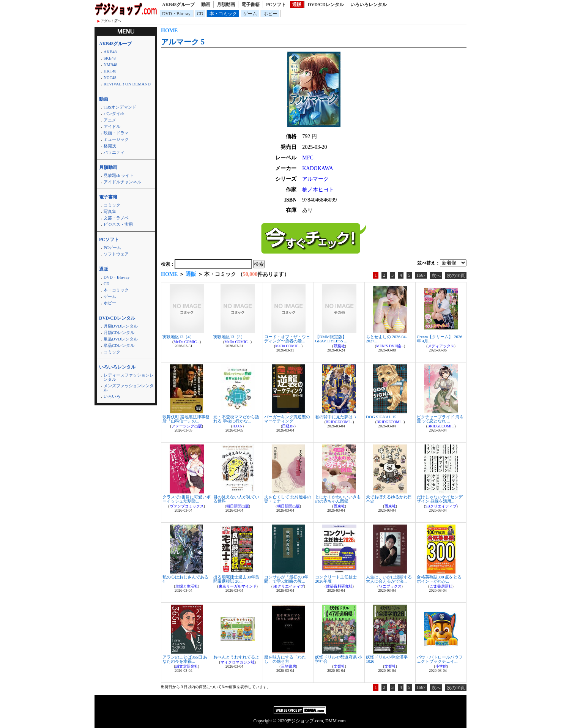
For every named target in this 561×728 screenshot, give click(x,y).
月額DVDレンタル (121, 326)
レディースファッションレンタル (129, 377)
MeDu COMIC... (186, 342)
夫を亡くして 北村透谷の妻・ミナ (288, 499)
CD (200, 14)
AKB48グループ (178, 5)
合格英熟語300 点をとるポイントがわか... (439, 579)
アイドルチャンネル (122, 182)
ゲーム (250, 14)
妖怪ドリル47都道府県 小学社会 (339, 659)
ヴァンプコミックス (187, 506)
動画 (206, 5)
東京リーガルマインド (238, 586)
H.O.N (237, 426)
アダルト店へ (111, 21)
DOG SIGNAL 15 (381, 417)
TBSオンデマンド (120, 107)
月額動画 (226, 5)
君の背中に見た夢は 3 (335, 417)
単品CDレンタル (119, 345)
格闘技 (110, 146)
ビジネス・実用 (118, 224)
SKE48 (110, 58)
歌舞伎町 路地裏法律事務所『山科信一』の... (186, 419)
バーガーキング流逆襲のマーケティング (287, 419)
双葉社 (339, 346)
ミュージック (116, 139)
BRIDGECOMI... (339, 422)
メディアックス (441, 346)
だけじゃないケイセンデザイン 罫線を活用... (440, 499)
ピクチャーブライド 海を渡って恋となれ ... (440, 419)
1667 (421, 275)
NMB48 (110, 65)
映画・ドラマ (116, 133)
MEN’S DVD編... (390, 346)
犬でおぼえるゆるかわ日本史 (389, 499)
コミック (112, 205)
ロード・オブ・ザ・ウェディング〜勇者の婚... (287, 339)
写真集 (110, 211)
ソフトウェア (116, 254)
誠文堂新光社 (187, 666)
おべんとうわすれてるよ (236, 657)
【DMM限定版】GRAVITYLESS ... (331, 339)
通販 (297, 5)
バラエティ (114, 152)
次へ (436, 276)
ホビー (270, 14)
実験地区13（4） (178, 337)
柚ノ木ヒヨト (318, 190)
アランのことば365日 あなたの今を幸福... (185, 659)
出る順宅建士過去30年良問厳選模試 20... (236, 579)
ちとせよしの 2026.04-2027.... (386, 339)
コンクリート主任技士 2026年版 (336, 579)
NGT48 (110, 77)
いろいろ (112, 396)
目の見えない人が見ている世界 (236, 499)
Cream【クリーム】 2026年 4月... (440, 339)
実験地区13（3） (229, 337)
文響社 (339, 666)
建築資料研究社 (339, 586)
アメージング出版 (187, 426)
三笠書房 (288, 666)
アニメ (110, 120)
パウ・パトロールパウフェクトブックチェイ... (440, 659)
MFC (308, 158)
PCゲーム (112, 247)
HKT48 (110, 71)
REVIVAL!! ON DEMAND (127, 84)
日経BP (288, 426)
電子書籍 (251, 5)
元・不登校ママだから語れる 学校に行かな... (236, 419)
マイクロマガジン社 (238, 662)
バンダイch (114, 113)
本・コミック (223, 14)
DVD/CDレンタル (326, 5)
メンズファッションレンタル (129, 388)
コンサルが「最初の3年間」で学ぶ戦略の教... (286, 579)
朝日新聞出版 (238, 506)
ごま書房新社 (441, 586)
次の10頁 (456, 276)
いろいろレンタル (369, 5)
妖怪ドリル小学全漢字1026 (387, 659)
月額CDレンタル (119, 332)
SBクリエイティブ (441, 506)
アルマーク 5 (183, 42)
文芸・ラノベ (116, 218)
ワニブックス (390, 586)
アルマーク (315, 179)
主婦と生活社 (187, 586)
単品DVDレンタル (121, 339)
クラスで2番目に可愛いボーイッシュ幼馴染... (187, 499)
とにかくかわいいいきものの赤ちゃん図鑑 (338, 499)
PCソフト (276, 5)
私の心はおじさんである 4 (185, 579)
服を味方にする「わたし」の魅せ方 (285, 659)
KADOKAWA (318, 168)
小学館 (441, 666)
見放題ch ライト (119, 175)
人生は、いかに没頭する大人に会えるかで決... (389, 579)
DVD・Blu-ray (176, 14)
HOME (169, 31)
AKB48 (110, 52)
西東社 (339, 506)
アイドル (112, 126)
